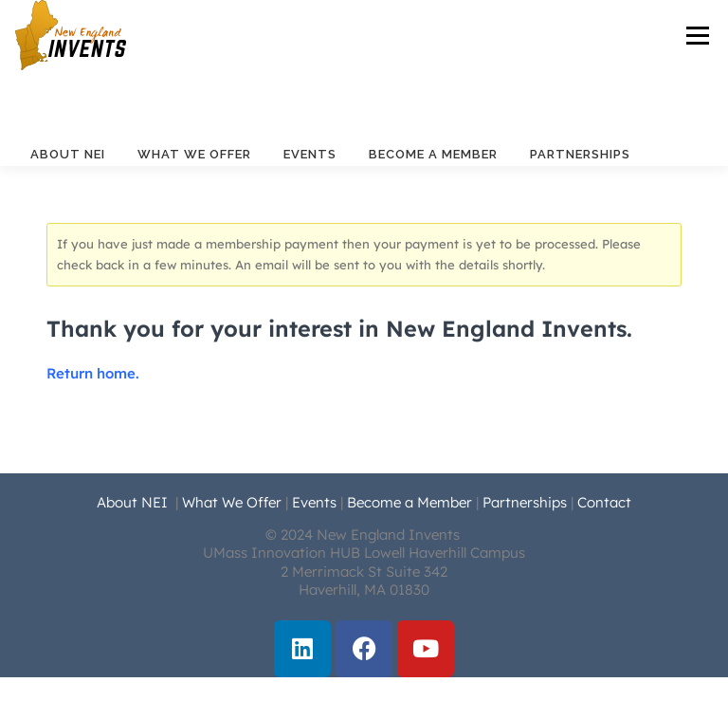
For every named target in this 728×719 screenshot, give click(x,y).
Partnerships (580, 154)
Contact (604, 502)
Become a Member (433, 154)
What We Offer (194, 154)
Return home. (93, 373)
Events (310, 154)
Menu (697, 35)
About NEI (68, 154)
